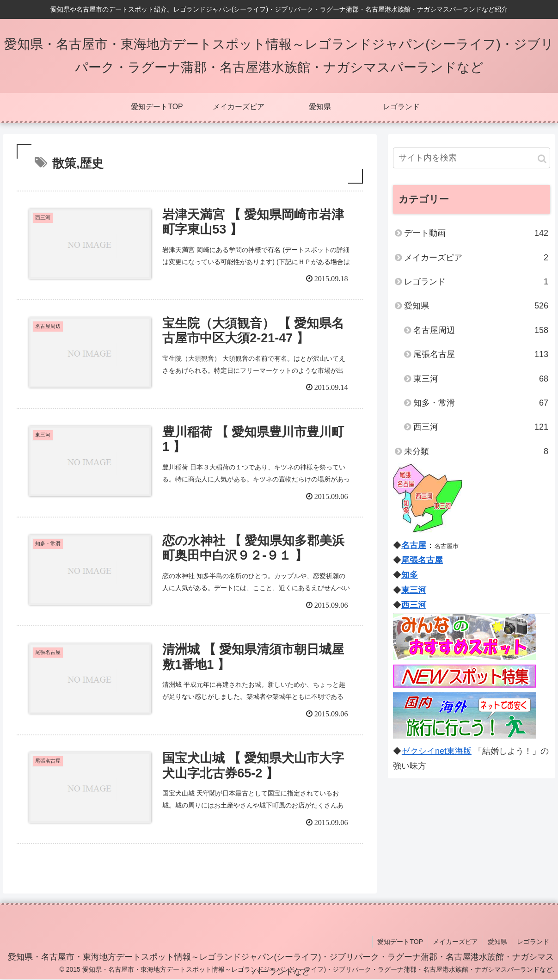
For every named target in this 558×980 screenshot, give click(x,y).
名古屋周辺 (481, 330)
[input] (472, 158)
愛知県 (476, 306)
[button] (542, 159)
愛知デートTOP (400, 942)
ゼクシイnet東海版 (436, 751)
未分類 (476, 451)
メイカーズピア (476, 258)
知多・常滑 (481, 403)
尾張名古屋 (481, 354)
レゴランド (476, 282)
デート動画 (476, 233)
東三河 (481, 379)
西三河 (481, 427)
